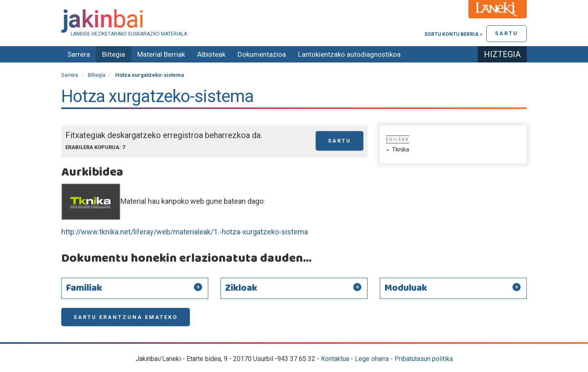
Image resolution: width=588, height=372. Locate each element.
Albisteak (211, 54)
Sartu (507, 33)
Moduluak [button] (406, 288)
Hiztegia (502, 54)
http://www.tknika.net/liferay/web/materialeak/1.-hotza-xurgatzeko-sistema (185, 232)
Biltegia (114, 54)
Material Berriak (161, 54)
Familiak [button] (84, 288)
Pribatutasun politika (424, 359)
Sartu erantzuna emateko (126, 317)
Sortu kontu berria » (453, 34)
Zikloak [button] (241, 288)
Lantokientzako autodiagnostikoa (349, 54)
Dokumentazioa (262, 54)
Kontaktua (335, 359)
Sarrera (79, 54)
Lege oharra (372, 359)
